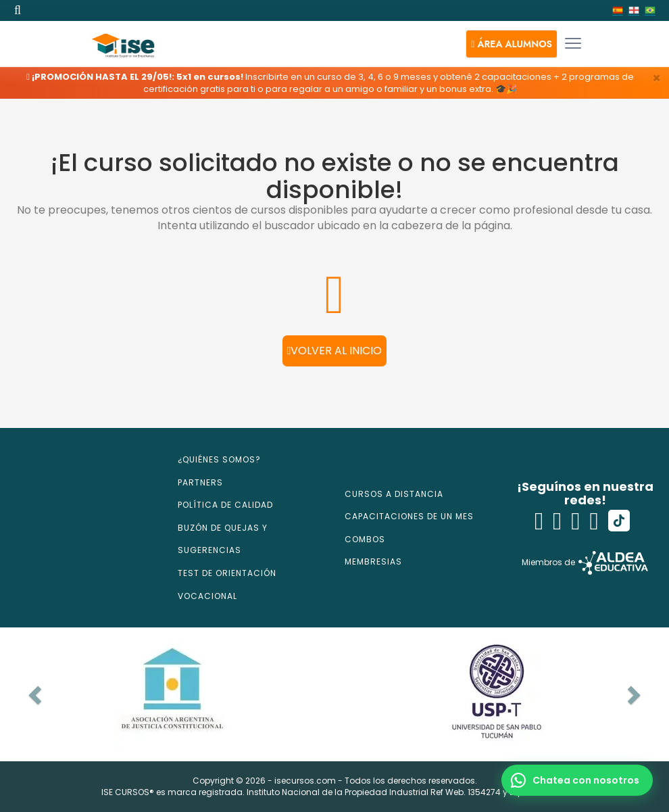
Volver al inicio (335, 351)
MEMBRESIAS (373, 562)
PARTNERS (200, 482)
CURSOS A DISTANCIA (394, 494)
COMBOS (365, 539)
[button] (512, 44)
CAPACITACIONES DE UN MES (409, 516)
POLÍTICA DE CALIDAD (225, 505)
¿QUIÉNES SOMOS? (219, 459)
